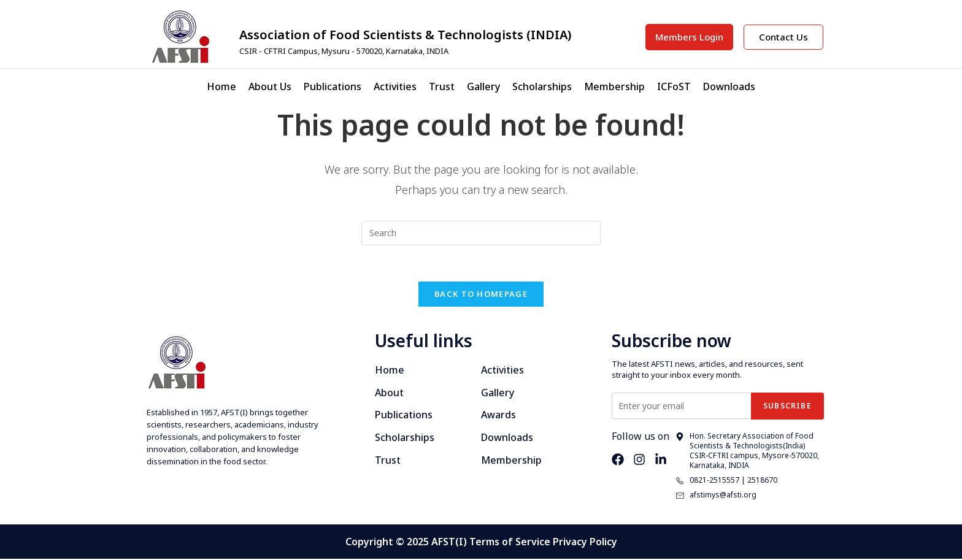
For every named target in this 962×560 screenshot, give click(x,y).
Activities (395, 86)
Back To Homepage (481, 295)
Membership (614, 86)
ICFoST (674, 86)
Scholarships (542, 86)
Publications (333, 86)
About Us (270, 86)
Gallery (483, 86)
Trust (442, 86)
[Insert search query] (481, 233)
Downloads (729, 86)
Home (221, 86)
